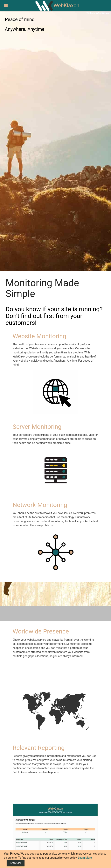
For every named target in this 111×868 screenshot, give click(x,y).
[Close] (16, 863)
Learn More (85, 858)
